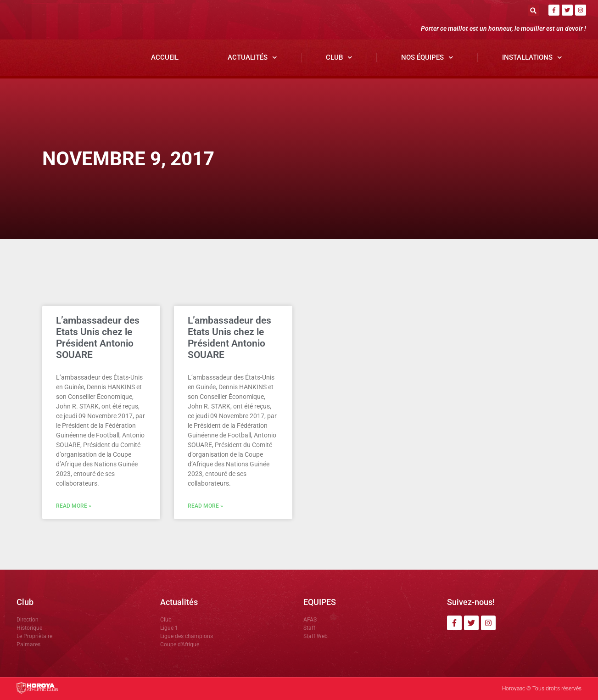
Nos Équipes (427, 58)
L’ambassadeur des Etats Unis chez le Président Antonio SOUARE (98, 338)
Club (339, 58)
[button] (534, 10)
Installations (532, 58)
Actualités (252, 58)
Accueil (165, 57)
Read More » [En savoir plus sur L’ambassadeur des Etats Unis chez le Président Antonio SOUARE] (74, 506)
